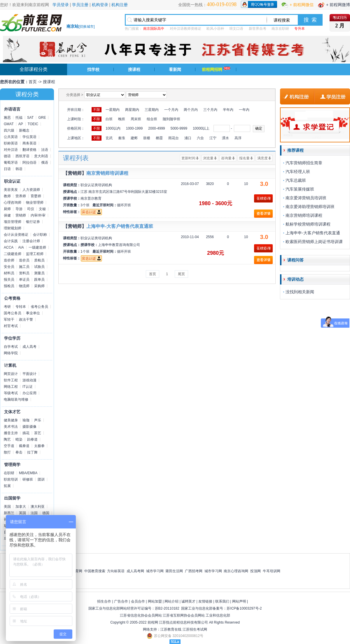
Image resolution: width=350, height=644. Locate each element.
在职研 (9, 473)
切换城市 (87, 27)
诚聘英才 (188, 601)
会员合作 (138, 601)
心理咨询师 (13, 203)
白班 (109, 119)
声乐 (38, 420)
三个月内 (210, 110)
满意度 (262, 158)
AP (21, 124)
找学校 (93, 69)
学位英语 (29, 137)
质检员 (39, 260)
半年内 (228, 110)
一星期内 (113, 110)
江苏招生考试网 (195, 629)
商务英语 (29, 143)
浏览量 (208, 158)
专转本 (21, 307)
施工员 (24, 267)
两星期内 (132, 110)
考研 (7, 307)
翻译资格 (29, 150)
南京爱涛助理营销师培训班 (310, 207)
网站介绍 (171, 601)
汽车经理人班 (298, 172)
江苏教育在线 (171, 629)
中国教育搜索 (95, 571)
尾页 (181, 274)
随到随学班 (171, 119)
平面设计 (29, 374)
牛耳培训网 (272, 571)
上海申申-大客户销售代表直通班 (120, 226)
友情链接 (205, 601)
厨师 (7, 209)
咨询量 (226, 158)
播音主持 (11, 433)
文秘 (42, 209)
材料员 (9, 273)
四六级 (9, 130)
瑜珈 (26, 420)
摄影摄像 (29, 427)
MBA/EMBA (28, 473)
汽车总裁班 (296, 180)
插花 (26, 433)
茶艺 (38, 433)
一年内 (244, 110)
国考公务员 (13, 313)
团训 (41, 479)
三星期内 (152, 110)
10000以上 (201, 128)
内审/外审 (38, 215)
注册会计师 (31, 241)
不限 (97, 110)
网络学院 (11, 353)
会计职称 (40, 235)
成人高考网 (135, 571)
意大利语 (41, 156)
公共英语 (11, 137)
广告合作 (121, 601)
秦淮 (122, 138)
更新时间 (188, 158)
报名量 (244, 158)
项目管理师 (13, 222)
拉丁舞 (32, 452)
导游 (19, 209)
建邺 (134, 138)
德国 (46, 513)
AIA (21, 247)
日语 (7, 169)
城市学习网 (155, 571)
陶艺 (7, 439)
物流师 (24, 286)
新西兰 (9, 513)
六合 (200, 138)
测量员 (39, 273)
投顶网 (256, 571)
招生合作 (104, 601)
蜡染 (19, 439)
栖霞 (159, 138)
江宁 (213, 138)
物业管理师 (35, 203)
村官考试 (11, 326)
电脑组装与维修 (16, 399)
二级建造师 (13, 254)
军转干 (9, 320)
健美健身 (11, 420)
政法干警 (26, 320)
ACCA (9, 247)
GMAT (9, 124)
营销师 (21, 215)
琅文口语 (236, 29)
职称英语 (11, 143)
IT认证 (28, 387)
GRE (42, 118)
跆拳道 (32, 439)
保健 (7, 215)
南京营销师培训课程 (107, 173)
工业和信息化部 (218, 615)
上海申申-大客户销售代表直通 (313, 233)
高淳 (238, 138)
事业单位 (33, 313)
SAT (30, 118)
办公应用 (29, 393)
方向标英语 (116, 571)
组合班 (152, 119)
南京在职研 (280, 29)
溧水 (225, 138)
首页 (33, 82)
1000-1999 (134, 128)
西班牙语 (22, 156)
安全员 (9, 267)
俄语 (45, 163)
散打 (7, 452)
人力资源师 (31, 190)
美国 (7, 507)
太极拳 (39, 446)
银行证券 (33, 222)
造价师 (9, 260)
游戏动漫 (29, 380)
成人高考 (29, 347)
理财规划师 (13, 228)
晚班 (122, 119)
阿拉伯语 (29, 163)
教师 (7, 196)
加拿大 (21, 507)
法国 (34, 513)
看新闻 (175, 69)
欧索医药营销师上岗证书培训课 (314, 242)
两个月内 (191, 110)
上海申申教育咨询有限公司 (119, 245)
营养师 (21, 196)
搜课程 (134, 69)
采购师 (39, 286)
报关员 (9, 280)
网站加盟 (155, 601)
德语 (7, 156)
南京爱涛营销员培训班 (306, 198)
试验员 (39, 267)
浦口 (188, 138)
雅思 (7, 118)
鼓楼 (147, 138)
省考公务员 (39, 307)
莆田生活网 (174, 571)
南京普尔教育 (91, 198)
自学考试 (11, 347)
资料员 (24, 273)
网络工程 (11, 387)
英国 (22, 513)
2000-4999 (156, 128)
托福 (19, 118)
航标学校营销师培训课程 (308, 224)
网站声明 (239, 601)
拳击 (19, 452)
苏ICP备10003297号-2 (244, 608)
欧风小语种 (215, 29)
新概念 (24, 130)
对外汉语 (11, 150)
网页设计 (11, 374)
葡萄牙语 (11, 163)
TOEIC (33, 124)
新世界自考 (258, 29)
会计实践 (11, 241)
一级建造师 (37, 247)
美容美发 (11, 190)
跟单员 (39, 280)
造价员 (24, 260)
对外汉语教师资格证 (185, 29)
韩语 (19, 169)
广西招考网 (194, 571)
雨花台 (174, 138)
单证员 (24, 280)
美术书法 (11, 427)
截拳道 (24, 446)
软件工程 (11, 380)
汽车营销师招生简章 (304, 163)
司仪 (31, 209)
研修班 (28, 479)
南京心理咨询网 (236, 571)
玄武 (109, 138)
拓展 (7, 486)
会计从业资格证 (16, 235)
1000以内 (113, 128)
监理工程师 (35, 254)
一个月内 (171, 110)
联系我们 (222, 601)
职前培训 (11, 479)
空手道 (9, 446)
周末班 (136, 119)
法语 (45, 150)
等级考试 (11, 393)
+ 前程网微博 (338, 5)
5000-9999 (179, 128)
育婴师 (36, 196)
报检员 (9, 286)
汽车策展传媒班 (300, 189)
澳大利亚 (38, 507)
